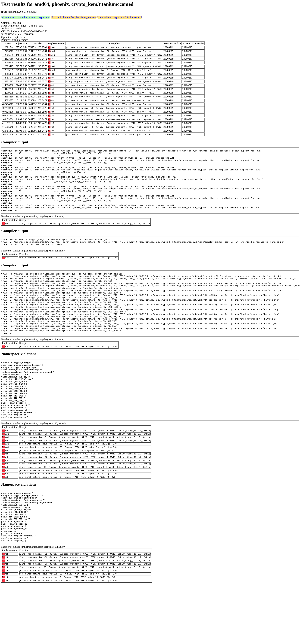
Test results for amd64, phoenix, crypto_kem (74, 17)
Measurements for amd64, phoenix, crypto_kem (26, 17)
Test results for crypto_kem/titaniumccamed (120, 17)
